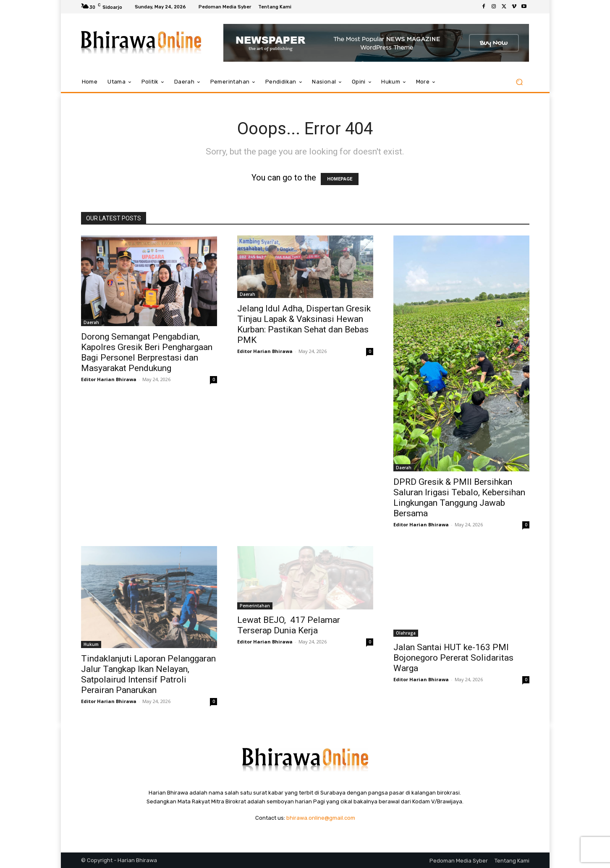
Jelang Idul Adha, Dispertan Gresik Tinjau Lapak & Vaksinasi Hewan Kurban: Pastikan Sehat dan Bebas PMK (304, 324)
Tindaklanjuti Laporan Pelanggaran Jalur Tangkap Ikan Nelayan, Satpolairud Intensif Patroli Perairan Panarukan (148, 674)
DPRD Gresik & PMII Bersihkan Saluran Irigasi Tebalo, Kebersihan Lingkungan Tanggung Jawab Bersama (459, 498)
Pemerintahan (255, 606)
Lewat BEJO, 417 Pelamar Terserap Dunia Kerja (289, 625)
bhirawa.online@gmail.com (321, 818)
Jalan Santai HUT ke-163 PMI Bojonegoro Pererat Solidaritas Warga (453, 658)
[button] (520, 82)
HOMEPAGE (340, 179)
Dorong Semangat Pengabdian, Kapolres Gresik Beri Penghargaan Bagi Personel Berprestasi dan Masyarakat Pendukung (147, 352)
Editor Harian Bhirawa (109, 379)
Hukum (91, 644)
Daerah (91, 322)
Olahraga (406, 633)
